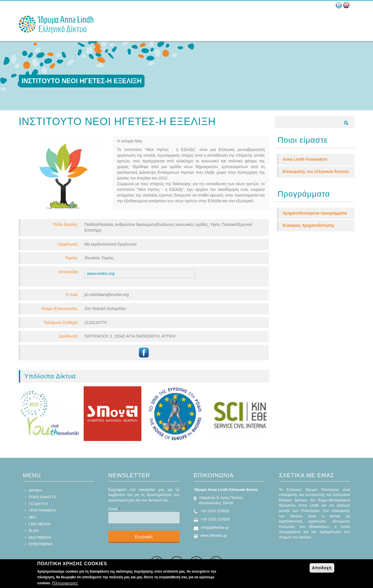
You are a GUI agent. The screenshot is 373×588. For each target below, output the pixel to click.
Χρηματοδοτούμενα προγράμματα (315, 213)
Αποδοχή (322, 568)
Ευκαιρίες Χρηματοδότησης (309, 225)
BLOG (34, 531)
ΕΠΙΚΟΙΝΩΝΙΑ (41, 544)
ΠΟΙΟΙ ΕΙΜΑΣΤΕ (43, 497)
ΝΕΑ (33, 517)
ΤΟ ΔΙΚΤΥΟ (38, 504)
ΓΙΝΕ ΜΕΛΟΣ (40, 524)
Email (114, 509)
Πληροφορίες (65, 583)
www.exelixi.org (101, 273)
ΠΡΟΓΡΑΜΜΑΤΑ (43, 510)
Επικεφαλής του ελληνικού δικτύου (316, 171)
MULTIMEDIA (40, 537)
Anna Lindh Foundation (305, 159)
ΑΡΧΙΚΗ (36, 490)
